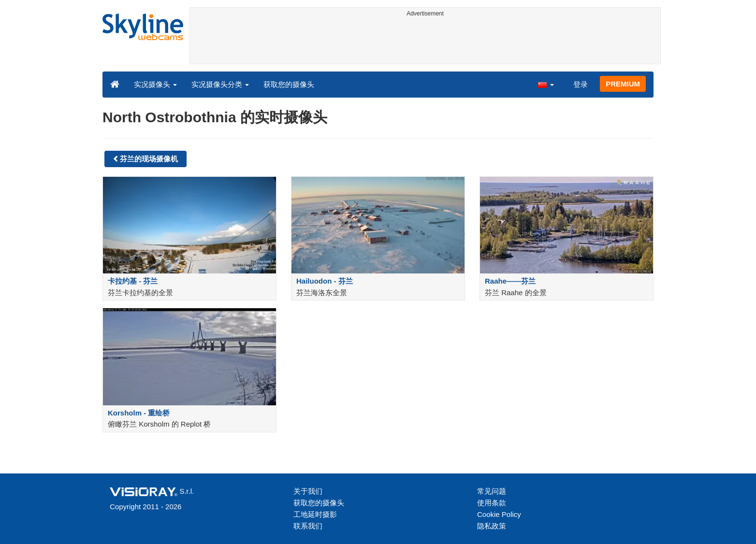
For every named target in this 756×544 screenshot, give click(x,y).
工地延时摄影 (315, 514)
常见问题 (492, 491)
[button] (546, 84)
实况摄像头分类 (220, 84)
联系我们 (308, 526)
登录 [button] (581, 84)
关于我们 (308, 491)
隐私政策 (492, 526)
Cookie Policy (499, 514)
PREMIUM (623, 84)
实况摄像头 (155, 84)
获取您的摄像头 (289, 84)
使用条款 (492, 503)
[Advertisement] (425, 42)
